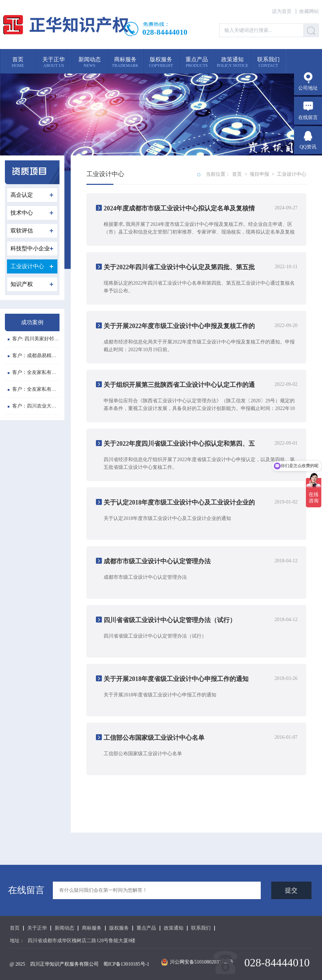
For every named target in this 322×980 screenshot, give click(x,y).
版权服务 (119, 928)
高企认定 (32, 195)
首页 (237, 174)
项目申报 (259, 174)
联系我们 (201, 928)
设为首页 (282, 11)
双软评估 (32, 231)
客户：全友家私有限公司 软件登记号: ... (53, 373)
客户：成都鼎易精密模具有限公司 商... (52, 356)
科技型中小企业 (32, 248)
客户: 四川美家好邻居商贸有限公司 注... (53, 339)
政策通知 (174, 928)
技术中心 (32, 213)
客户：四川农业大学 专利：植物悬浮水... (54, 407)
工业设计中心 (32, 266)
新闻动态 (64, 928)
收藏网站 (309, 11)
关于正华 (37, 928)
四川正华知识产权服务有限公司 (64, 964)
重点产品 (146, 928)
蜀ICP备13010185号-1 (126, 964)
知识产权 (32, 284)
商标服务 (92, 928)
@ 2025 (17, 964)
